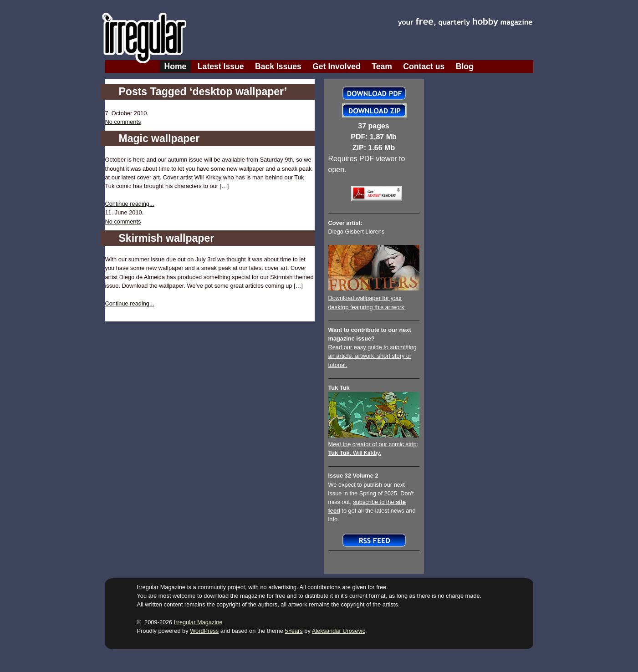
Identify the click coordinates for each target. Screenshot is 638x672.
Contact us (424, 66)
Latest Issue (221, 66)
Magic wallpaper (159, 138)
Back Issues (278, 66)
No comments (123, 122)
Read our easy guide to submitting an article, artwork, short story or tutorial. (373, 356)
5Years (293, 631)
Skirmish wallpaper (167, 238)
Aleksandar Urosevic (339, 631)
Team (382, 66)
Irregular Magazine (198, 622)
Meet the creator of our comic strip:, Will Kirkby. (374, 444)
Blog (465, 66)
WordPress (204, 631)
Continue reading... (130, 204)
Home (176, 66)
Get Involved (337, 66)
